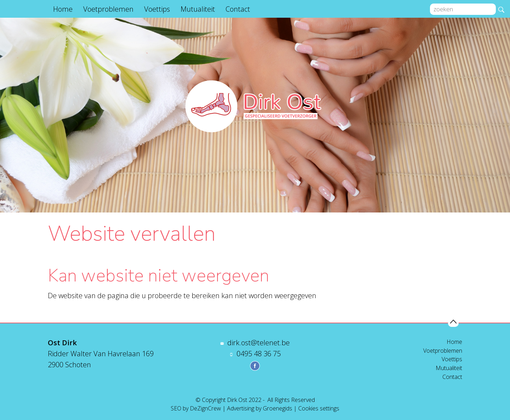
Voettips (157, 9)
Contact (238, 9)
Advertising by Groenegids (260, 408)
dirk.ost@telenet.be (259, 343)
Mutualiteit (198, 9)
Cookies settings (319, 408)
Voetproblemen (108, 9)
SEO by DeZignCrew (196, 408)
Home (63, 9)
